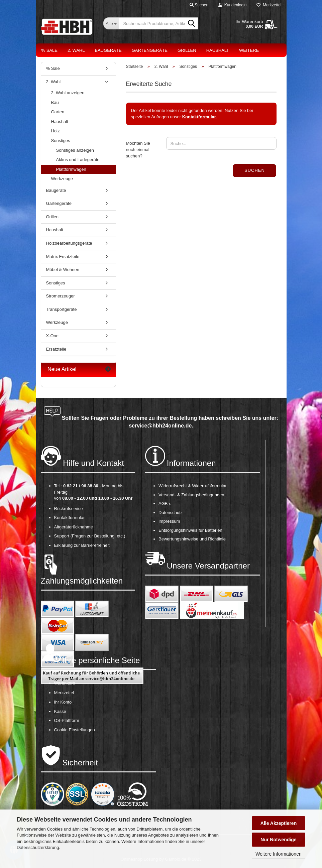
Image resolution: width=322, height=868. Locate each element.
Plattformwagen (71, 169)
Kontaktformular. (200, 117)
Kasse (60, 711)
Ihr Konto (63, 702)
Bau (55, 102)
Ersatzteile (56, 349)
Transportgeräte (62, 309)
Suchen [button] (199, 5)
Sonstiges (61, 141)
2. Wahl (76, 50)
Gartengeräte (150, 50)
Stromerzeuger (61, 296)
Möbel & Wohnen (63, 270)
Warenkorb (65, 683)
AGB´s (165, 504)
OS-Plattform (67, 720)
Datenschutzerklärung (38, 847)
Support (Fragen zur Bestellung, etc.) (90, 536)
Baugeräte (108, 50)
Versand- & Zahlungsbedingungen (191, 495)
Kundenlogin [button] (232, 5)
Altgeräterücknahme (74, 527)
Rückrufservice (69, 509)
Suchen (255, 170)
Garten (58, 112)
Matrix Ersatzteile (63, 257)
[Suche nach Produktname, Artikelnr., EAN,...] (111, 23)
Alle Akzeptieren (279, 823)
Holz (56, 131)
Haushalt (218, 50)
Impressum (169, 521)
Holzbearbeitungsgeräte (69, 243)
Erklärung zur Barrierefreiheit (82, 545)
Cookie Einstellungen (75, 730)
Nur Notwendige (278, 840)
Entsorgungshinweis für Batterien (190, 530)
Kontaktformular (70, 518)
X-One (52, 336)
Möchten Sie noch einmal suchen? (138, 149)
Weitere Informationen (278, 854)
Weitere (249, 50)
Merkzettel (269, 5)
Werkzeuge (62, 179)
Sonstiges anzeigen (75, 150)
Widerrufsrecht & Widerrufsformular (193, 486)
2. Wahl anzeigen (68, 93)
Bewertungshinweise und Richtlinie (192, 539)
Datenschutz (171, 513)
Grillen (187, 50)
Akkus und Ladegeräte (78, 160)
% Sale (49, 50)
